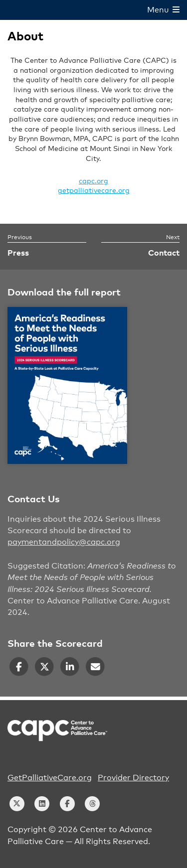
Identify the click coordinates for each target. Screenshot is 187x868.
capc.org (93, 181)
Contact (164, 253)
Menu (163, 10)
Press (18, 253)
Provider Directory (133, 778)
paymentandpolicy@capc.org (64, 542)
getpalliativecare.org (94, 191)
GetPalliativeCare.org (50, 778)
